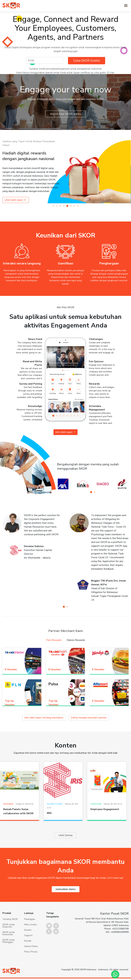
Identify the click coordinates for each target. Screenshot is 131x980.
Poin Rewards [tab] (58, 640)
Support (28, 951)
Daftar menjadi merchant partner (80, 718)
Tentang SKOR (10, 935)
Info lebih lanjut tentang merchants (52, 718)
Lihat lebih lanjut (16, 200)
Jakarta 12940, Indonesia (116, 941)
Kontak (28, 956)
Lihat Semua (65, 835)
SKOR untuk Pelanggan (9, 957)
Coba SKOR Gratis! (86, 61)
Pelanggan (30, 935)
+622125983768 (120, 944)
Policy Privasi (31, 967)
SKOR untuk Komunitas (9, 949)
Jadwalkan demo (65, 889)
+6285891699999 (120, 948)
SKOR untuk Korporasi (9, 941)
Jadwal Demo (31, 962)
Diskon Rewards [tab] (72, 640)
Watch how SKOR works (65, 114)
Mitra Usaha (30, 940)
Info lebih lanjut (65, 432)
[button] (53, 206)
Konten (28, 946)
